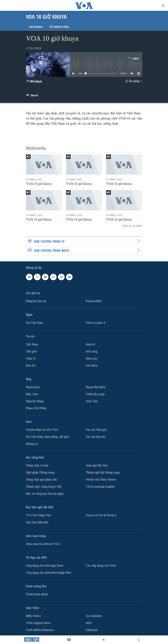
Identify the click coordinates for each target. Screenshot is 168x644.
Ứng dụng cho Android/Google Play (49, 573)
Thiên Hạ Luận (95, 394)
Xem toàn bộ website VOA (43, 544)
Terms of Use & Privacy (101, 515)
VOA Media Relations (40, 630)
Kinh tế (90, 344)
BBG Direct (33, 616)
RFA (89, 623)
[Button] (32, 96)
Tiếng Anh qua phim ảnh (41, 480)
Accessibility (94, 616)
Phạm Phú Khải (96, 387)
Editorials (92, 630)
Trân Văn (92, 401)
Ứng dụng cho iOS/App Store (45, 566)
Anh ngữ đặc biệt (97, 465)
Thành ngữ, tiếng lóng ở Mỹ (44, 487)
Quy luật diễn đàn (37, 522)
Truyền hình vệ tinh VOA (42, 430)
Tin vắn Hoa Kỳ (96, 437)
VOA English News (38, 623)
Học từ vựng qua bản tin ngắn (45, 494)
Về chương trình (59, 27)
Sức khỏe (92, 366)
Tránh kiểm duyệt (37, 594)
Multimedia (36, 27)
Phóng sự (32, 444)
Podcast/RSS (94, 301)
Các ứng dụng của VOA (101, 566)
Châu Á (31, 358)
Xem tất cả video (132, 226)
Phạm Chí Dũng (36, 408)
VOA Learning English (100, 487)
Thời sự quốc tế (96, 323)
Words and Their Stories (101, 480)
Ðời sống (92, 351)
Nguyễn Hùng (35, 401)
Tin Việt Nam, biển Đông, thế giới (48, 437)
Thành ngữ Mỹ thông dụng (103, 473)
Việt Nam (32, 344)
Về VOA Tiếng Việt (38, 515)
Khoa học (92, 358)
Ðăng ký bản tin (36, 301)
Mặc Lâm (32, 394)
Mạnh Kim (33, 387)
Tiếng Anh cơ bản (37, 465)
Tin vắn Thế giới (96, 430)
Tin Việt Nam (34, 323)
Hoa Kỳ (31, 366)
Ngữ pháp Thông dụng (40, 473)
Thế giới (31, 351)
